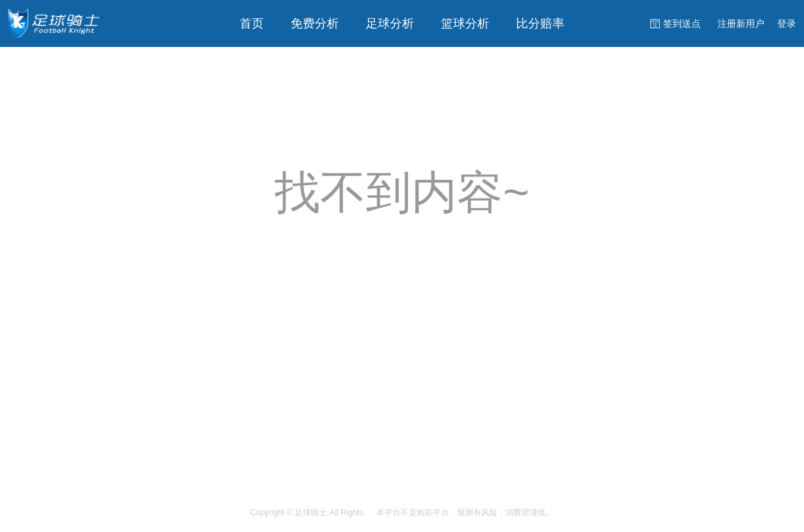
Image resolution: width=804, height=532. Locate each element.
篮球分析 (465, 23)
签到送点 (682, 23)
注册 (741, 23)
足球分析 (390, 23)
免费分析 (315, 23)
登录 (787, 23)
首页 (252, 23)
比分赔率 (540, 23)
